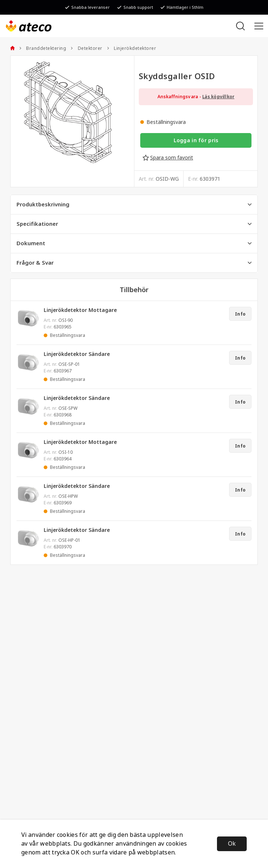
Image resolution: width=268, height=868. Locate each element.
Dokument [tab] (134, 243)
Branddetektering (43, 48)
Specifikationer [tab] (134, 224)
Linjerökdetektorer (132, 48)
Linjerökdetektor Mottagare (80, 310)
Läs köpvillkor (218, 97)
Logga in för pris (196, 140)
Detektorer (86, 48)
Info (240, 314)
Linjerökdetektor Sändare (77, 354)
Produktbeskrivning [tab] (134, 205)
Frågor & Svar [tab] (134, 263)
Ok (232, 844)
